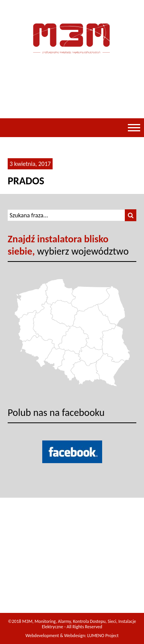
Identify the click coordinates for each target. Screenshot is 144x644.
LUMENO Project (103, 636)
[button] (131, 215)
